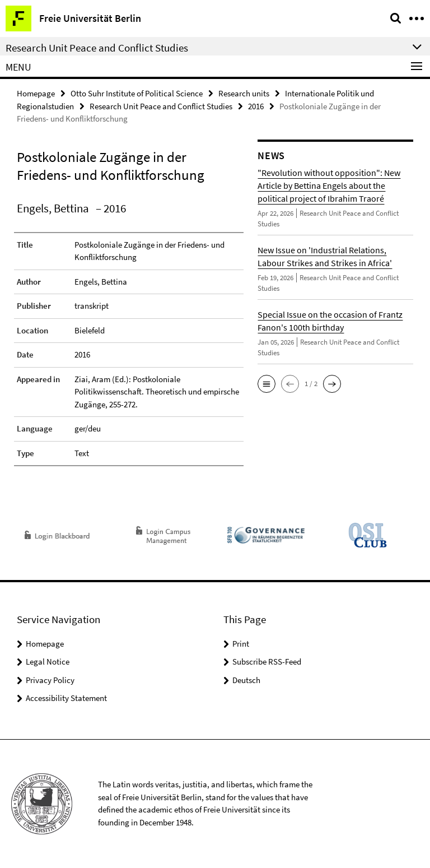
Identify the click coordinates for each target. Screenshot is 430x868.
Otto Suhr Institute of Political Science (137, 93)
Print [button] (241, 644)
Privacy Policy (50, 680)
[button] (267, 384)
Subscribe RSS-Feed (267, 662)
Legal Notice (48, 662)
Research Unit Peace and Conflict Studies (161, 106)
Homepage (36, 93)
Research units (244, 93)
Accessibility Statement (66, 698)
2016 (256, 106)
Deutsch (246, 680)
